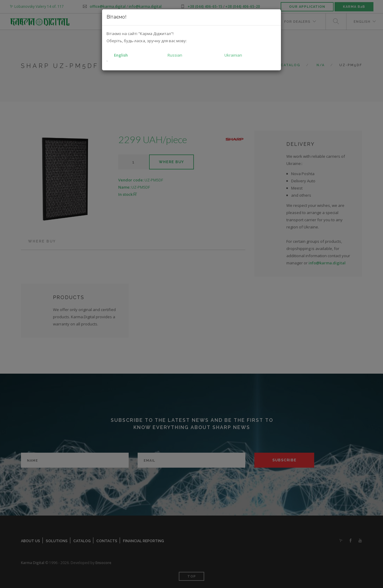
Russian (175, 55)
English (121, 55)
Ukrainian (233, 55)
